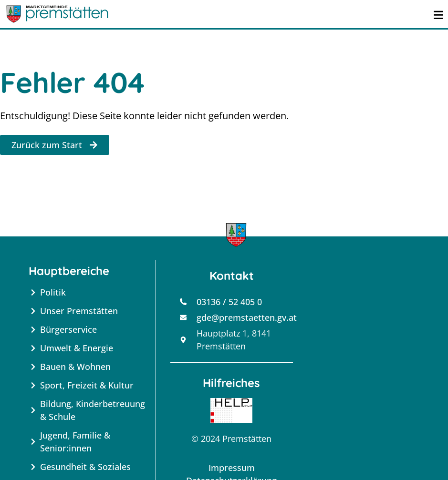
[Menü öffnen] (438, 14)
